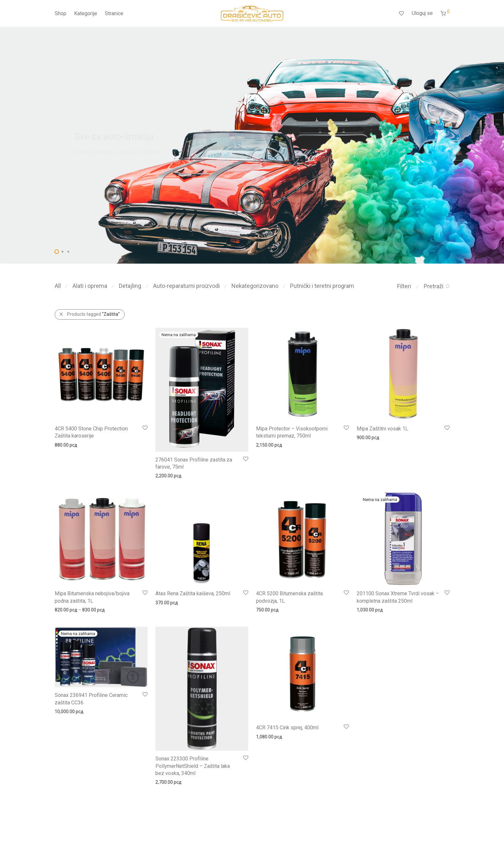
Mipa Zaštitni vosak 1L (382, 429)
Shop (61, 14)
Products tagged (93, 314)
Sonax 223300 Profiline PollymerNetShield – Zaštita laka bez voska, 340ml (193, 766)
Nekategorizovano (255, 286)
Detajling (130, 286)
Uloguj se (422, 13)
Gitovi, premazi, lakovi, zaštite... (119, 152)
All (58, 286)
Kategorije (86, 14)
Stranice (114, 14)
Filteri (404, 286)
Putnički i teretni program (322, 286)
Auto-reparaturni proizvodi (186, 286)
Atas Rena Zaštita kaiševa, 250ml (193, 593)
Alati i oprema (90, 286)
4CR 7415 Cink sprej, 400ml (287, 728)
